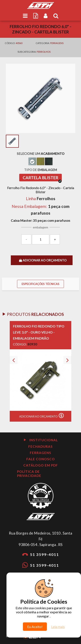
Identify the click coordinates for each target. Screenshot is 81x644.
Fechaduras (40, 446)
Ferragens (57, 43)
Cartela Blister (42, 178)
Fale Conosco (41, 459)
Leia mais (58, 627)
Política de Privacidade (29, 474)
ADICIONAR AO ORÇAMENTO (43, 260)
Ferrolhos (44, 52)
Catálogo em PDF (41, 465)
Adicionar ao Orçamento (43, 415)
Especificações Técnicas (40, 284)
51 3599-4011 (41, 554)
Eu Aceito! (35, 627)
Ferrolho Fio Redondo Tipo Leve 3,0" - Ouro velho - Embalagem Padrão (39, 332)
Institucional (41, 440)
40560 (19, 43)
